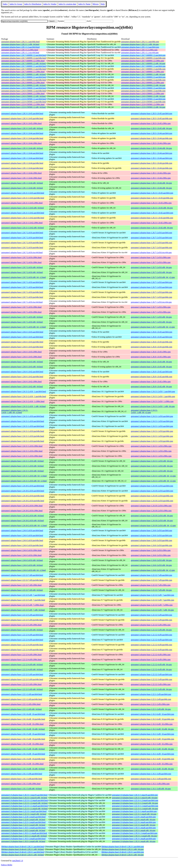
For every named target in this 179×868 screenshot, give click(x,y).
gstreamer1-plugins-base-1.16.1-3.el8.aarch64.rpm (151, 774)
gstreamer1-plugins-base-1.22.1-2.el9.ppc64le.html (22, 699)
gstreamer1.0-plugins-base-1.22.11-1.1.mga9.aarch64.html (25, 806)
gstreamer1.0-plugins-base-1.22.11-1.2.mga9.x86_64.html (24, 803)
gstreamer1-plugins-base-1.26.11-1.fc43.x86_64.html (23, 208)
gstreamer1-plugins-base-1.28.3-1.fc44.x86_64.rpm (151, 148)
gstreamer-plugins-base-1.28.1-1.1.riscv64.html (20, 53)
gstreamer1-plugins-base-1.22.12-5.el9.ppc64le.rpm (151, 620)
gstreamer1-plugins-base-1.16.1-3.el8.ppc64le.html (22, 779)
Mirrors (96, 4)
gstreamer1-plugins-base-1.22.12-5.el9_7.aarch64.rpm (152, 595)
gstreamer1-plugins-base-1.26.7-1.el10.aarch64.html (22, 282)
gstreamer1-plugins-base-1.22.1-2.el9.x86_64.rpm (151, 709)
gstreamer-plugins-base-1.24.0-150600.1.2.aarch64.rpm (143, 88)
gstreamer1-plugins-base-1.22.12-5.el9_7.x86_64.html (23, 610)
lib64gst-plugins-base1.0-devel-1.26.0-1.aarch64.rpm (123, 852)
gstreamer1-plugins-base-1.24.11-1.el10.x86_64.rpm (152, 461)
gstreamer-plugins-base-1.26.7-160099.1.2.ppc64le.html (24, 58)
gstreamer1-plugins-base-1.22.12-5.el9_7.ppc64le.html (23, 600)
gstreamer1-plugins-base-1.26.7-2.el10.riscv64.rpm (151, 252)
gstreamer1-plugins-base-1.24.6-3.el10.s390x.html (21, 550)
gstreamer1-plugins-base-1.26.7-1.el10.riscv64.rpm (151, 302)
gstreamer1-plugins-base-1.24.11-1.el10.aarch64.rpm (152, 416)
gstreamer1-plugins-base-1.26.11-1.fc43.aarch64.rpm (152, 193)
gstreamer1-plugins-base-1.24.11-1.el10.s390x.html (22, 446)
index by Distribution (33, 4)
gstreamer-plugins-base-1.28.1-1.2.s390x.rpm (139, 50)
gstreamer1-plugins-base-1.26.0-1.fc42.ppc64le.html (22, 377)
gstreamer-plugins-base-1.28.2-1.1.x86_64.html (20, 44)
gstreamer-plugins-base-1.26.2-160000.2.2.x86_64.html (24, 85)
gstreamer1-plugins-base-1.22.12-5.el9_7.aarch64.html (23, 595)
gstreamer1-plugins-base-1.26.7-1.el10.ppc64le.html (22, 292)
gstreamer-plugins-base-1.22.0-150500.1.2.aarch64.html (24, 99)
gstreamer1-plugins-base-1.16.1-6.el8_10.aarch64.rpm (152, 714)
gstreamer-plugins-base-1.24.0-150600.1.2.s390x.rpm (143, 94)
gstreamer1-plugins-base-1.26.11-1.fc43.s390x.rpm (151, 203)
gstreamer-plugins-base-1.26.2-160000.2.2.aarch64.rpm (143, 77)
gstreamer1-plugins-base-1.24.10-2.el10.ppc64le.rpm (152, 496)
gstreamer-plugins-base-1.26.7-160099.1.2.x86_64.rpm (143, 63)
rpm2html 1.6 (18, 861)
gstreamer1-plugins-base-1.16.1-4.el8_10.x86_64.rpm (152, 769)
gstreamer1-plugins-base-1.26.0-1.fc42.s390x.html (22, 382)
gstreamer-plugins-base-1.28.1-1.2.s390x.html (20, 50)
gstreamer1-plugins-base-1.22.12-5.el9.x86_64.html (22, 630)
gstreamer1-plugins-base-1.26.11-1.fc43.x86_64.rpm (152, 208)
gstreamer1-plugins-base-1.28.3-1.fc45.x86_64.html (22, 128)
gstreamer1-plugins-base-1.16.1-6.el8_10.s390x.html (22, 724)
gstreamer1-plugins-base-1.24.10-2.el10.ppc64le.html (23, 496)
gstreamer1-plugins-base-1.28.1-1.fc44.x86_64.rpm (151, 183)
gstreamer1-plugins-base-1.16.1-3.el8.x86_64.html (22, 789)
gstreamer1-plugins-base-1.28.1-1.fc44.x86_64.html (22, 183)
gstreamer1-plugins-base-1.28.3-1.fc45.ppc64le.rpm (151, 118)
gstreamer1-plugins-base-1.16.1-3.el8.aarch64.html (22, 774)
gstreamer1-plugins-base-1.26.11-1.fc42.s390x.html (22, 223)
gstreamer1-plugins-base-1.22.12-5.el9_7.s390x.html (22, 605)
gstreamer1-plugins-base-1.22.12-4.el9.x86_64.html (22, 665)
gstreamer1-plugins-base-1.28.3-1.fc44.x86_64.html (22, 148)
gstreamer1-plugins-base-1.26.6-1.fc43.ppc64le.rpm (151, 342)
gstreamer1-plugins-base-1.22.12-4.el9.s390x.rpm (151, 655)
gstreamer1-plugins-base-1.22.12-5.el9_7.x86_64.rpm (152, 610)
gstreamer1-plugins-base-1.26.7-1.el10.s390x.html (21, 307)
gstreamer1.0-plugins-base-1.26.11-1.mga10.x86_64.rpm (135, 798)
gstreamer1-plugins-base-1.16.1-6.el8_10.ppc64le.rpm (152, 719)
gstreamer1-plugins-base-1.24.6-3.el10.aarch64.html (22, 530)
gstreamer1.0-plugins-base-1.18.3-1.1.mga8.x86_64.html (24, 836)
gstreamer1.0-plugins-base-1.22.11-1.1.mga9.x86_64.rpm (135, 809)
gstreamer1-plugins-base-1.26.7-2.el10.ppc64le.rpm (151, 243)
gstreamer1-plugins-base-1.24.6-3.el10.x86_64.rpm (151, 560)
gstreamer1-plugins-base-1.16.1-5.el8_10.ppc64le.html (23, 739)
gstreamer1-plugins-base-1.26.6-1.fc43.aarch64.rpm (151, 332)
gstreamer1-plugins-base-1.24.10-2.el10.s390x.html (22, 506)
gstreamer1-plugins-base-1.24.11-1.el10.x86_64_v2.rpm (153, 476)
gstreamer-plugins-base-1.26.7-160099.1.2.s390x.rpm (143, 61)
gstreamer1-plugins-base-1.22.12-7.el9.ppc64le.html (22, 580)
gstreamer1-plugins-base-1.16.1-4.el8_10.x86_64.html (23, 769)
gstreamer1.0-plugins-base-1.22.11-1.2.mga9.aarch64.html (25, 800)
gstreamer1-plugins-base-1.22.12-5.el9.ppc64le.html (22, 620)
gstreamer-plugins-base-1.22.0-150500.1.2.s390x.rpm (143, 104)
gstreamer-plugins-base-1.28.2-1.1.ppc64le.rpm (140, 42)
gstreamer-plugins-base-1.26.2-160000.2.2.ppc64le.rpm (143, 80)
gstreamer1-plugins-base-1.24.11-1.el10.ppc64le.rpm (152, 431)
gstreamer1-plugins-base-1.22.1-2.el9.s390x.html (21, 704)
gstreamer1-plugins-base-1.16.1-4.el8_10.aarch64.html (23, 754)
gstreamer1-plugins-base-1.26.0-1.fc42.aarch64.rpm (151, 372)
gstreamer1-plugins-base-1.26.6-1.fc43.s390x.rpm (151, 352)
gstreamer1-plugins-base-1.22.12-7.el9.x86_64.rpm (151, 590)
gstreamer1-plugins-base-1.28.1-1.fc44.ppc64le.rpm (151, 163)
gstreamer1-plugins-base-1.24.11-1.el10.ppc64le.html (23, 431)
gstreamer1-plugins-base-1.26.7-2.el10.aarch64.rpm (151, 233)
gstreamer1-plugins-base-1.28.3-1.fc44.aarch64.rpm (151, 133)
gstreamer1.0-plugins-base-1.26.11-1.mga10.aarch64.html (24, 795)
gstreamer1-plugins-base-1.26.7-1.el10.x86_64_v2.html (24, 327)
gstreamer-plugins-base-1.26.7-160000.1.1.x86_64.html (24, 74)
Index (5, 4)
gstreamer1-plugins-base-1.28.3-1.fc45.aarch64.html (22, 113)
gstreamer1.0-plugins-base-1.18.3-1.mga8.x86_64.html (23, 841)
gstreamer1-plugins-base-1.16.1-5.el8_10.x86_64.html (23, 749)
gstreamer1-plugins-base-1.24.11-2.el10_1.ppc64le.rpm (153, 396)
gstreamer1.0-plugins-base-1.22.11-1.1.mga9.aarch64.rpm (135, 806)
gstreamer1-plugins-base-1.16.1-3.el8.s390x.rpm (150, 784)
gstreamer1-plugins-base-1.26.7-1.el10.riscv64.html (22, 302)
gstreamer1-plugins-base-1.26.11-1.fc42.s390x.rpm (151, 223)
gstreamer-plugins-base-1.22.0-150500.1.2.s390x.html (23, 104)
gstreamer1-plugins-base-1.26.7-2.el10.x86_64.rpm (151, 267)
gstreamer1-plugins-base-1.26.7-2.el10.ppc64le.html (22, 243)
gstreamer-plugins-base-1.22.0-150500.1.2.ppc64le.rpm (143, 102)
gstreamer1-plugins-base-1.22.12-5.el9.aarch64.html (22, 615)
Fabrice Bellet (7, 865)
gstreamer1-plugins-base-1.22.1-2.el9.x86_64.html (22, 709)
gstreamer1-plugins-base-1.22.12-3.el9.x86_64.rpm (151, 689)
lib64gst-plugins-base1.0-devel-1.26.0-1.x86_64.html (23, 855)
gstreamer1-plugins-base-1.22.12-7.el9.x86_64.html (22, 590)
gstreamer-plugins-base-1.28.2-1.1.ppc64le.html (21, 42)
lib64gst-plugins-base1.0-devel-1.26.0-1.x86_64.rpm (122, 855)
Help (103, 4)
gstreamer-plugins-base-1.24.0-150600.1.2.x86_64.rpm (143, 96)
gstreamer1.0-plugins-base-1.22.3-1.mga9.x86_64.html (23, 825)
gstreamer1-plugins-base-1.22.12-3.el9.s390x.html (21, 684)
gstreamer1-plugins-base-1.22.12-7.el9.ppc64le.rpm (151, 580)
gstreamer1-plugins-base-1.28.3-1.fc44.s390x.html (22, 143)
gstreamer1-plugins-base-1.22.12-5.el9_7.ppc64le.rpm (152, 600)
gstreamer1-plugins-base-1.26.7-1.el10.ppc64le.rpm (151, 292)
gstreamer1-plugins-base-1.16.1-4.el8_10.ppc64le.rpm (152, 759)
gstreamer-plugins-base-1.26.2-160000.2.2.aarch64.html (24, 77)
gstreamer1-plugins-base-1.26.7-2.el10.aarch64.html (22, 233)
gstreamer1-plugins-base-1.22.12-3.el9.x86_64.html (22, 689)
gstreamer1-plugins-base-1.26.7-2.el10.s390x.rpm (151, 257)
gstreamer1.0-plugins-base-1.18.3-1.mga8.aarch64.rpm (134, 839)
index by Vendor (50, 4)
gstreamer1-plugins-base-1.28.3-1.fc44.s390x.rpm (151, 143)
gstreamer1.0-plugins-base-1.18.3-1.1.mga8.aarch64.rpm (135, 833)
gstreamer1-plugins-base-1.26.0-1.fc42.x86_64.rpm (151, 387)
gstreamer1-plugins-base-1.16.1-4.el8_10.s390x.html (22, 764)
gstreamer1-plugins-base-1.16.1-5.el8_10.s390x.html (22, 744)
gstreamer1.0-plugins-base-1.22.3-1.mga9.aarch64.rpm (134, 822)
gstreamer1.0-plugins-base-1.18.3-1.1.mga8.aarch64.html (24, 833)
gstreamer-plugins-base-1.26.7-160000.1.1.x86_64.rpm (143, 74)
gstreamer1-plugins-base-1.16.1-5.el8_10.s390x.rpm (152, 744)
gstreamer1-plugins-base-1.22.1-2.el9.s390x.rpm (150, 704)
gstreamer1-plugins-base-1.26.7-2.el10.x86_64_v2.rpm (153, 277)
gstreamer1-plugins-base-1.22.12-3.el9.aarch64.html (22, 674)
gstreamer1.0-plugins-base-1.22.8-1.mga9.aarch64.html (23, 817)
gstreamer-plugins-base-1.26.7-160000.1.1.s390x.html (23, 72)
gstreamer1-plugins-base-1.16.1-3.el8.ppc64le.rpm (151, 779)
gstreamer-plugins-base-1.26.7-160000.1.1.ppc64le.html (24, 69)
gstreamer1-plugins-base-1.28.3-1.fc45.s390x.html (22, 123)
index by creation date (67, 4)
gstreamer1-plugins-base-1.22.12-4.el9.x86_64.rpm (151, 665)
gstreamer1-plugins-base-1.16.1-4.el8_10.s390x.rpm (152, 764)
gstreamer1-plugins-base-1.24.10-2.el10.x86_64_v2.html (24, 526)
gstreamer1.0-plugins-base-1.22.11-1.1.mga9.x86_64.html (24, 809)
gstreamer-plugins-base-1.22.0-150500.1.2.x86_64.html (24, 107)
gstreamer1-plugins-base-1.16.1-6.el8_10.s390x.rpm (152, 724)
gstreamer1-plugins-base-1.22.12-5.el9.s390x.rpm (151, 625)
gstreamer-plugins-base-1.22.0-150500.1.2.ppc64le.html (24, 102)
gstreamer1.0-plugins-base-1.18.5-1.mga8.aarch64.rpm (134, 828)
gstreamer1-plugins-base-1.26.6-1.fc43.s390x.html (22, 352)
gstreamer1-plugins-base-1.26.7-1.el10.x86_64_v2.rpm (153, 327)
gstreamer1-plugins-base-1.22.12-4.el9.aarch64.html (22, 635)
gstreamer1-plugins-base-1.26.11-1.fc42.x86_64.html (23, 228)
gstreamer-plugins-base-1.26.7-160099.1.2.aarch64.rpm (143, 55)
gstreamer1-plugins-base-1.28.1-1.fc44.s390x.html (22, 173)
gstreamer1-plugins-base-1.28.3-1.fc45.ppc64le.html (22, 118)
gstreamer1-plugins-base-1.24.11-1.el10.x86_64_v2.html (24, 476)
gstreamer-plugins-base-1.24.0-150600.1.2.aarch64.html (24, 88)
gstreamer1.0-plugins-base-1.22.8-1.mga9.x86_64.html (23, 820)
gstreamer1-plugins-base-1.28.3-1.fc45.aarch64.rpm (151, 113)
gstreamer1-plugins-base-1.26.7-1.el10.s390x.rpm (151, 307)
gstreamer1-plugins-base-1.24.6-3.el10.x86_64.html (22, 560)
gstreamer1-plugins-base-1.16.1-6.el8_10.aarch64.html (23, 714)
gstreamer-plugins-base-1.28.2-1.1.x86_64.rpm (140, 44)
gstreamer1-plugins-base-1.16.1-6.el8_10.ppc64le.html (23, 719)
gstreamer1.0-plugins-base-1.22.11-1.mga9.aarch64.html (24, 811)
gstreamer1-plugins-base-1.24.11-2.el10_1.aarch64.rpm (153, 391)
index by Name (84, 4)
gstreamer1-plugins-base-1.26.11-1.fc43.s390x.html (22, 203)
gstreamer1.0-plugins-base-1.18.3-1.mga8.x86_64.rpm (134, 841)
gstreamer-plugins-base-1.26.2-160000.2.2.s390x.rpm (143, 83)
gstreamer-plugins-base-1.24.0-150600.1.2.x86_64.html (24, 96)
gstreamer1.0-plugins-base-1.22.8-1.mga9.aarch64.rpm (134, 817)
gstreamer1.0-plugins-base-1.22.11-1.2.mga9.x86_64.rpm (135, 803)
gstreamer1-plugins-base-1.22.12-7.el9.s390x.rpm (151, 585)
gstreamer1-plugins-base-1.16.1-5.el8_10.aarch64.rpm (152, 734)
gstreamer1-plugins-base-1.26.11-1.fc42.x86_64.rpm (152, 228)
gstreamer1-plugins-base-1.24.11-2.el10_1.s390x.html (23, 401)
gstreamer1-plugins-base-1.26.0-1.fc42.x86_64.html (22, 387)
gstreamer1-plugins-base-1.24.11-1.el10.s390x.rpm (151, 446)
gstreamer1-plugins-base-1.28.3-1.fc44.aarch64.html (22, 133)
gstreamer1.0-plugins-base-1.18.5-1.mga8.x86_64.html (23, 830)
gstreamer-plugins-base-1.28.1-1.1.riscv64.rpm (140, 53)
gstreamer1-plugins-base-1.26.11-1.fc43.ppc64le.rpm (152, 198)
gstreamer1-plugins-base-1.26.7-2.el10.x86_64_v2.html (24, 277)
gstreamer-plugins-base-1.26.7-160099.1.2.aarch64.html (24, 55)
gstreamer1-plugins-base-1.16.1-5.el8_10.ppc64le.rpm (152, 739)
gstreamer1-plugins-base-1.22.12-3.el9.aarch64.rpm (151, 674)
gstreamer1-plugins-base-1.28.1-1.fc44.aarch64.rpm (151, 153)
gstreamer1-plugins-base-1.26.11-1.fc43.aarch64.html (23, 193)
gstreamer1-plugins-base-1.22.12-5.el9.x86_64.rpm (151, 630)
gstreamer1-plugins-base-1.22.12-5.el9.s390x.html (21, 625)
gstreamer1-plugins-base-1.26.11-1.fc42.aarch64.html (23, 213)
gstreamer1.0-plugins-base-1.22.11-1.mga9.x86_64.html (24, 814)
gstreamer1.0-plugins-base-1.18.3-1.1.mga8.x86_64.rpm (134, 836)
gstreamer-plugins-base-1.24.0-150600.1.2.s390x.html (23, 94)
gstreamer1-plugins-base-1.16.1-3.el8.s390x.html (21, 784)
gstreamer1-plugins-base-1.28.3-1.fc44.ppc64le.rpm (151, 138)
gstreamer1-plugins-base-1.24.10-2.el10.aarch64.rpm (152, 486)
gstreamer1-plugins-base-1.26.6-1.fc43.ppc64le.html (22, 342)
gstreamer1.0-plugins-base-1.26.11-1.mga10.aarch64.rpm (135, 795)
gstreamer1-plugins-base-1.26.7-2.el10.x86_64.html (22, 267)
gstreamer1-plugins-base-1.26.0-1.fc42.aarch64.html (22, 372)
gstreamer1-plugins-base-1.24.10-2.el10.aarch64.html (23, 486)
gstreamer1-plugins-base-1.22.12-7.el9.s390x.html (21, 585)
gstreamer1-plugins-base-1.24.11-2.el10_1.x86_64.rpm (153, 406)
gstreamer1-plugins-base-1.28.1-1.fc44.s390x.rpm (151, 173)
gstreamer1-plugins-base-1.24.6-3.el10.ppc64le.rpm (151, 540)
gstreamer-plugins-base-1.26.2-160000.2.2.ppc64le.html (24, 80)
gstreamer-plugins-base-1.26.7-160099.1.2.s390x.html (23, 61)
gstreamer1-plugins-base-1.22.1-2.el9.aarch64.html (22, 694)
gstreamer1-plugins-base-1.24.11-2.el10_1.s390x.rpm (152, 401)
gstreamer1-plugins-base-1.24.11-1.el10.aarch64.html (23, 416)
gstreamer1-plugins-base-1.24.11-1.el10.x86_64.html (22, 461)
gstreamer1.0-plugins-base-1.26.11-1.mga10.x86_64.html (24, 798)
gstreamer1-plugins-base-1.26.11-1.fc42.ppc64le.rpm (152, 218)
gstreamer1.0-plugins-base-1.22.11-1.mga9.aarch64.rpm (134, 811)
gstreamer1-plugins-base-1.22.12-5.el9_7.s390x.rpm (152, 605)
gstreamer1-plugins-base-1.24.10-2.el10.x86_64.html (23, 516)
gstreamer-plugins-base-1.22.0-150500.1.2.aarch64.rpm (143, 99)
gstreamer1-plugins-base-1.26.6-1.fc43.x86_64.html (22, 362)
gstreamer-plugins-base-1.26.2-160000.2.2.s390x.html (23, 83)
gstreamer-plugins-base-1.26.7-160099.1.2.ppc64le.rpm (143, 58)
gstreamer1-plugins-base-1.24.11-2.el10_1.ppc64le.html (24, 396)
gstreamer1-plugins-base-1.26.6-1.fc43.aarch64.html (22, 332)
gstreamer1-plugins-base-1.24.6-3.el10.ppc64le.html (22, 540)
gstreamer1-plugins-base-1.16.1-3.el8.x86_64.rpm (151, 789)
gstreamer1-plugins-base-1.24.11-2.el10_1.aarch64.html (24, 391)
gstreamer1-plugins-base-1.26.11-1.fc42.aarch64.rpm (152, 213)
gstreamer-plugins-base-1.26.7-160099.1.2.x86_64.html (24, 63)
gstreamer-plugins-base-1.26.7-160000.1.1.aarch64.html (24, 66)
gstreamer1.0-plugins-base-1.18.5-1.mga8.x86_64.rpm (134, 830)
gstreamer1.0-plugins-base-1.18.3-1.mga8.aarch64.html (23, 839)
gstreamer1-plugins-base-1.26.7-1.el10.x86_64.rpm (151, 317)
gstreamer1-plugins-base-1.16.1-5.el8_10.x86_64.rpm (152, 749)
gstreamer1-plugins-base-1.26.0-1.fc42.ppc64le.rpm (151, 377)
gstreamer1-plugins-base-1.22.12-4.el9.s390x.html (21, 655)
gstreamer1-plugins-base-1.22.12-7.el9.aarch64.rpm (151, 575)
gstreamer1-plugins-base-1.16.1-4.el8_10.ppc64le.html (23, 759)
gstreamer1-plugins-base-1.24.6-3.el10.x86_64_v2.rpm (153, 570)
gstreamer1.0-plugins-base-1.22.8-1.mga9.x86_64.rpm (134, 820)
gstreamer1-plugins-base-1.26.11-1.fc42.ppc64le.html (23, 218)
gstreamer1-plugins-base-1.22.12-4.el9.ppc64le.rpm (151, 645)
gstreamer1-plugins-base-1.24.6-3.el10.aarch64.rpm (151, 530)
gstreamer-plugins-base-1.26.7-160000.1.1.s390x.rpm (143, 72)
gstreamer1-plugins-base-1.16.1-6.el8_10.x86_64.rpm (152, 729)
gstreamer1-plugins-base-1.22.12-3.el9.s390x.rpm (151, 684)
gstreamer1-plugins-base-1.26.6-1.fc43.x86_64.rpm (151, 362)
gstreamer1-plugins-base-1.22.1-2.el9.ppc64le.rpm (151, 699)
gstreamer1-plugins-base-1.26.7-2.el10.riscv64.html (22, 252)
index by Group (16, 4)
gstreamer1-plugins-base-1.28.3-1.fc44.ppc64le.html (22, 138)
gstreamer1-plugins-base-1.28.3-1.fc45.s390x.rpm (151, 123)
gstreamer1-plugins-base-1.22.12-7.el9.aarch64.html (22, 575)
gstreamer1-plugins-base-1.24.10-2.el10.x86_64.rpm (152, 516)
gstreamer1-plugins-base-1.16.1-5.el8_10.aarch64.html (23, 734)
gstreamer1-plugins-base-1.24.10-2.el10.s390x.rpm (151, 506)
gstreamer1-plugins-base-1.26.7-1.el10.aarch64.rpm (151, 282)
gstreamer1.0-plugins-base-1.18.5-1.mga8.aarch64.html (23, 828)
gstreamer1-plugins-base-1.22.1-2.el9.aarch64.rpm (151, 694)
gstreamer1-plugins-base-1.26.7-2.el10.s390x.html (21, 257)
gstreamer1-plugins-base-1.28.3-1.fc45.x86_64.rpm (151, 128)
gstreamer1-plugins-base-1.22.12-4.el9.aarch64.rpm (151, 635)
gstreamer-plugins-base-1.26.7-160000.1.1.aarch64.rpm (143, 66)
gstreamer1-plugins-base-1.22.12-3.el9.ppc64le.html (22, 679)
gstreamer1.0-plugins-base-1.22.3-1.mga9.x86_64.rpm (134, 825)
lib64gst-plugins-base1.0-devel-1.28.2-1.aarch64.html (23, 847)
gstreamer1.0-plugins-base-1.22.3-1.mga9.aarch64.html (23, 822)
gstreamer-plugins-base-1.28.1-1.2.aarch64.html (21, 47)
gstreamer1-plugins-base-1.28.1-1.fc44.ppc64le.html (22, 163)
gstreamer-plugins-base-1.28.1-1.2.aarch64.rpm (140, 47)
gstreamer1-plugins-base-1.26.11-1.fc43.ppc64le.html (23, 198)
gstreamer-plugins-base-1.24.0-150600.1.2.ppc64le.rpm (143, 91)
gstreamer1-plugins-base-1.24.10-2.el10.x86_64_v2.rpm (153, 526)
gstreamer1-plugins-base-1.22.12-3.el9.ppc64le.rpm (151, 679)
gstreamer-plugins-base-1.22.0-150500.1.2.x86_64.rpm (143, 107)
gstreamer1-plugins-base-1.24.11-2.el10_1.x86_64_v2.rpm (144, 411)
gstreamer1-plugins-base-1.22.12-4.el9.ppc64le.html (22, 645)
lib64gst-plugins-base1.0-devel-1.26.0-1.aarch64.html (23, 852)
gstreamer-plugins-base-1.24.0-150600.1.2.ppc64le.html (24, 91)
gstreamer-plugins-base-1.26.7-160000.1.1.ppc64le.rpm (143, 69)
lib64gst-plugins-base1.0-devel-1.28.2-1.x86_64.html (23, 849)
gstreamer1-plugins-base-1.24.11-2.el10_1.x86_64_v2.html (15, 411)
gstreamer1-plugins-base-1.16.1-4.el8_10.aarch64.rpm (152, 754)
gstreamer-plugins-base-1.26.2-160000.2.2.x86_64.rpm (143, 85)
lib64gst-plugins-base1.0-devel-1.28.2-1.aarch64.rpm (123, 847)
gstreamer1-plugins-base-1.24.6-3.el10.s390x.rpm (151, 550)
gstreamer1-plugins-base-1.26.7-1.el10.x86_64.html (22, 317)
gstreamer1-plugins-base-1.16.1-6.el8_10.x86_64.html (23, 729)
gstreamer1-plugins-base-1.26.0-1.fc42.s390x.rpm (151, 382)
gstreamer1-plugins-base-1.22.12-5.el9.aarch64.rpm (151, 615)
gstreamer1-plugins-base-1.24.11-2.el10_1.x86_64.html (23, 406)
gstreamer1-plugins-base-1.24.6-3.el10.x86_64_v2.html (24, 570)
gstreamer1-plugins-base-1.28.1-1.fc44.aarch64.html (22, 153)
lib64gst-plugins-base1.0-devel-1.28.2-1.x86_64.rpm (122, 849)
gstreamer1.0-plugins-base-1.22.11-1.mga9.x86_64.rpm (134, 814)
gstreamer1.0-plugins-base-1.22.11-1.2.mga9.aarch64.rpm (135, 800)
